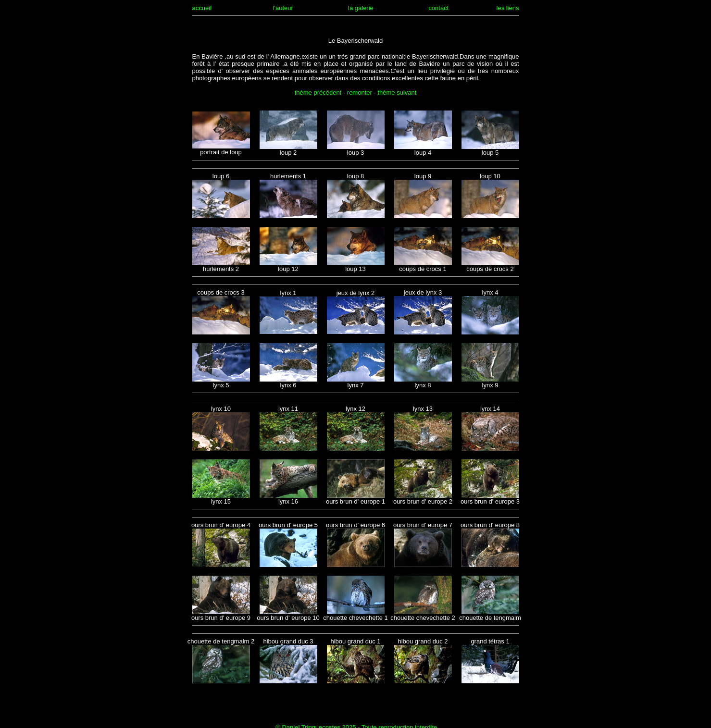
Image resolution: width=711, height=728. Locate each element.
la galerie (361, 8)
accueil (202, 8)
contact (438, 8)
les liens (508, 8)
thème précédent (318, 93)
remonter (360, 93)
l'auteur (283, 8)
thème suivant (397, 93)
